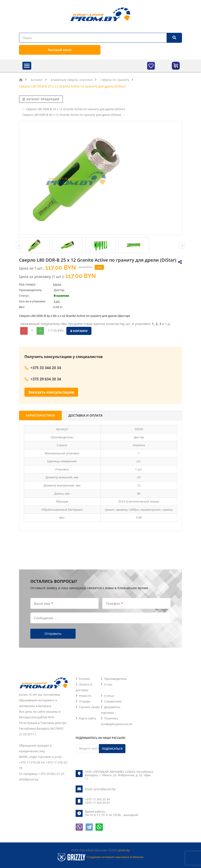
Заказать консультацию (51, 392)
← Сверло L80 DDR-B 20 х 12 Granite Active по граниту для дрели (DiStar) (74, 109)
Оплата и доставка (84, 687)
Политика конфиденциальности (116, 721)
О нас (108, 684)
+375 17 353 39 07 (97, 803)
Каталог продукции (41, 99)
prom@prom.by (105, 789)
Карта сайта (87, 718)
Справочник (113, 701)
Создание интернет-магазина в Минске (115, 857)
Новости (85, 696)
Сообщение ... (45, 618)
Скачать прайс (89, 707)
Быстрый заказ (60, 50)
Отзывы (85, 701)
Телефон (114, 603)
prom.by (124, 850)
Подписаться (112, 749)
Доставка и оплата (85, 415)
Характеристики (40, 415)
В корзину (79, 331)
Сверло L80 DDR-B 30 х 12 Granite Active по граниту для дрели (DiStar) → (74, 115)
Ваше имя (44, 603)
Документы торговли (110, 710)
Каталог (85, 679)
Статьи (109, 696)
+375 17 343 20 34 (97, 799)
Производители (115, 679)
